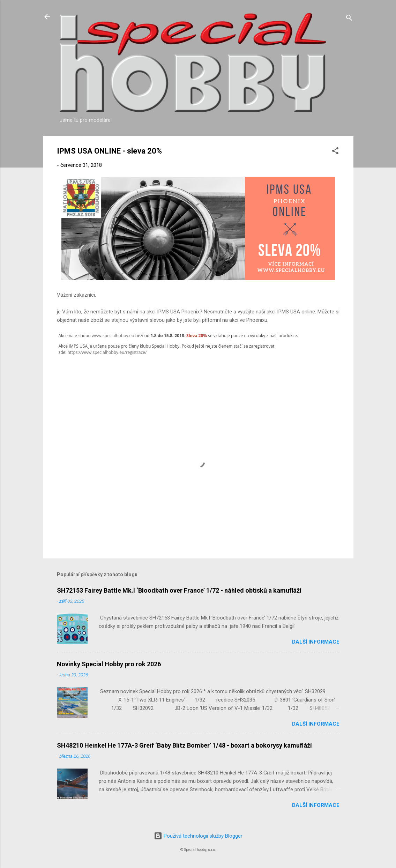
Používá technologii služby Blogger (198, 836)
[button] (335, 152)
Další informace (316, 642)
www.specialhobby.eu (113, 336)
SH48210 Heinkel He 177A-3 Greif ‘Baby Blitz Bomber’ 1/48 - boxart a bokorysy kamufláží (184, 745)
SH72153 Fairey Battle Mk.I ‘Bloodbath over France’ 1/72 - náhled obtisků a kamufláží (179, 590)
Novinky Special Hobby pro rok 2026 (109, 664)
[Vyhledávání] (349, 19)
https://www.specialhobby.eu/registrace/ (107, 352)
